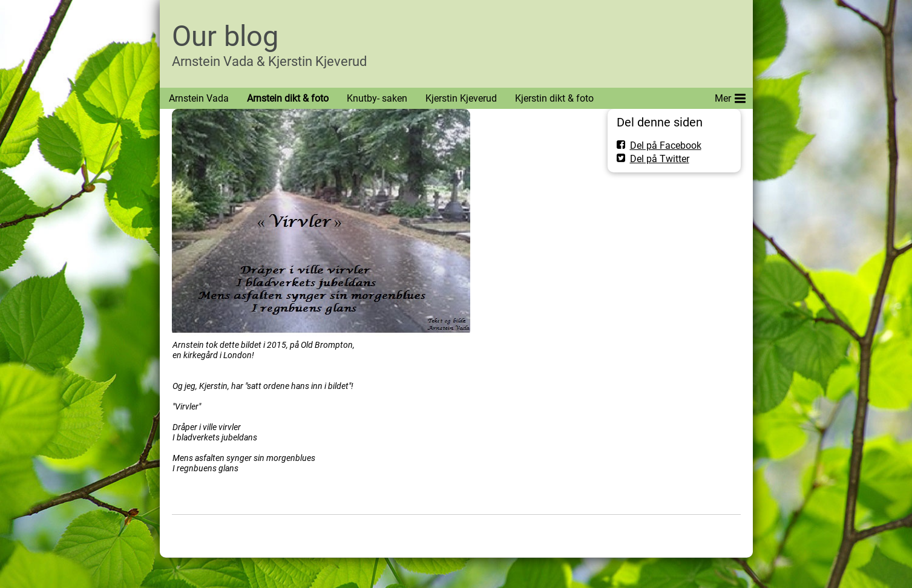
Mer (730, 96)
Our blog (225, 36)
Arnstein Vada (199, 98)
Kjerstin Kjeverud (461, 98)
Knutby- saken (377, 98)
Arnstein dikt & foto (288, 98)
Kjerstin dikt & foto (554, 98)
